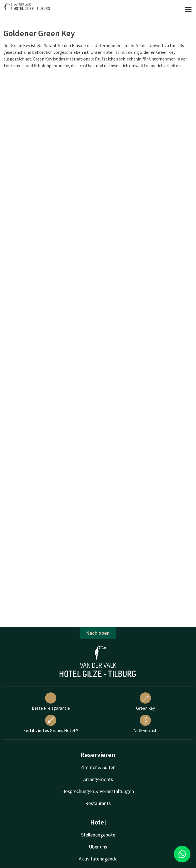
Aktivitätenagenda (98, 859)
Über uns (98, 847)
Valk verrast (145, 724)
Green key (145, 702)
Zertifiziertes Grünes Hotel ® (51, 724)
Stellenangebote (98, 835)
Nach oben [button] (98, 633)
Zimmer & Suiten (98, 767)
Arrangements (98, 779)
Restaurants (98, 803)
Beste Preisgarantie (51, 702)
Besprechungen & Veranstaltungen (98, 791)
